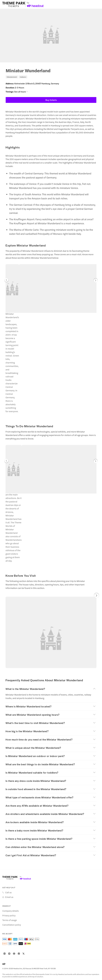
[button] (6, 281)
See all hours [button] (21, 92)
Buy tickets (51, 100)
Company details (11, 911)
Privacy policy (9, 915)
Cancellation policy (12, 925)
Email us (9, 897)
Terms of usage (10, 920)
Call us (8, 892)
